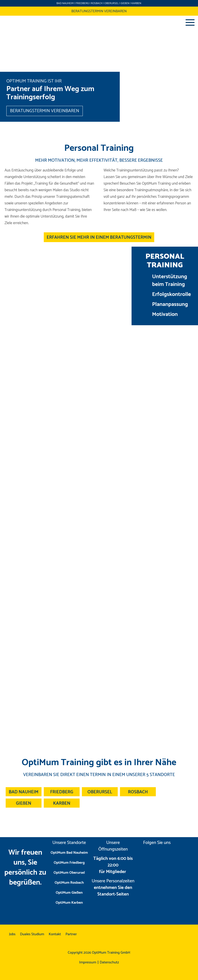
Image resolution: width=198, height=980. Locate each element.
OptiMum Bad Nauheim (69, 853)
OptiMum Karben (69, 903)
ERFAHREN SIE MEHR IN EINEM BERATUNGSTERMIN (99, 237)
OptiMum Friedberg (69, 863)
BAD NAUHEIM (65, 3)
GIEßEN (125, 3)
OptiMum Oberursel (69, 873)
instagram (147, 856)
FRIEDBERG (82, 3)
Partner (71, 934)
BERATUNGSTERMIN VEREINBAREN (99, 11)
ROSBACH (97, 3)
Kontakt (55, 934)
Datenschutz (109, 962)
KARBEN (136, 3)
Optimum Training (12, 23)
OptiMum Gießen (69, 893)
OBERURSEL (111, 3)
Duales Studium (32, 934)
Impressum (88, 962)
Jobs (12, 934)
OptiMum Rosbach (69, 883)
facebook (166, 856)
